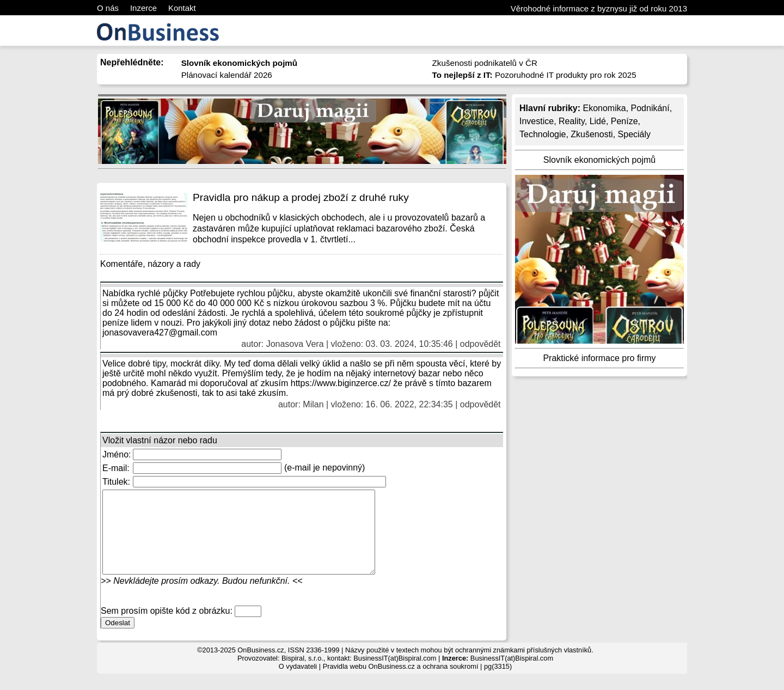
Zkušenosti (592, 134)
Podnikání (650, 108)
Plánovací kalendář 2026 (227, 75)
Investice (537, 121)
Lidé (598, 121)
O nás (108, 8)
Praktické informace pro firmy (599, 358)
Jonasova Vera (295, 344)
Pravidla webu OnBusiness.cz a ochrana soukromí (401, 683)
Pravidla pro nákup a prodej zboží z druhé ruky (301, 197)
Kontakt (182, 8)
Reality (572, 121)
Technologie (543, 134)
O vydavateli (298, 683)
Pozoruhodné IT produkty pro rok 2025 (534, 75)
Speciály (634, 134)
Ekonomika (604, 108)
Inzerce (143, 8)
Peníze (624, 121)
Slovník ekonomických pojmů (599, 160)
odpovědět (480, 344)
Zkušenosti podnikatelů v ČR (485, 63)
